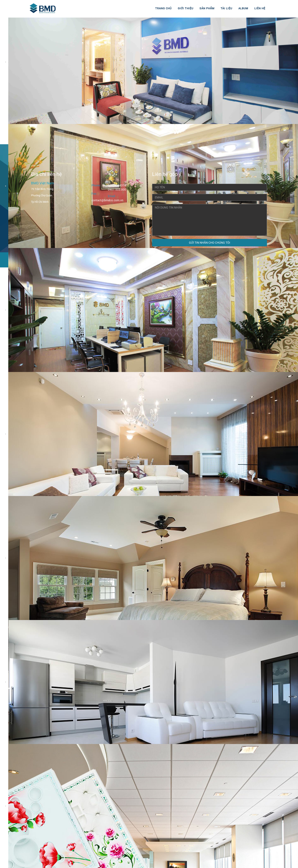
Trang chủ (163, 8)
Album (243, 8)
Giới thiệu (186, 8)
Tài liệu (226, 8)
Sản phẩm (207, 8)
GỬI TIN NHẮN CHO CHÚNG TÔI (210, 243)
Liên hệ (260, 8)
